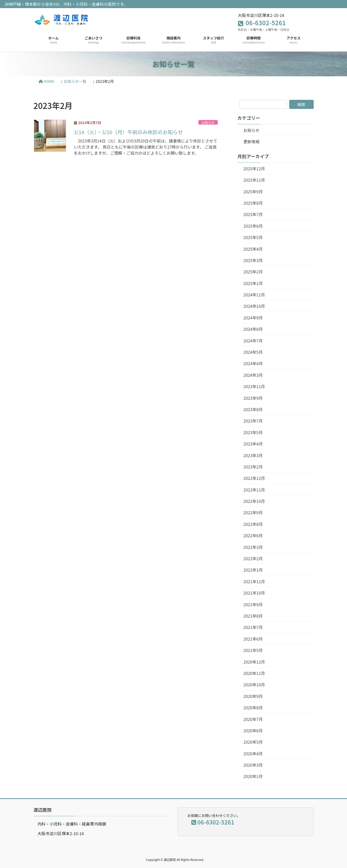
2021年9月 (253, 604)
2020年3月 (253, 765)
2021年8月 (253, 616)
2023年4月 (253, 444)
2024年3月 (253, 375)
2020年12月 (254, 662)
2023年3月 (253, 455)
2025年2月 (253, 272)
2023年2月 (253, 467)
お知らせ (208, 122)
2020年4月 (253, 754)
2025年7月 (253, 214)
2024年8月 (253, 329)
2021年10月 (254, 593)
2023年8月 (253, 409)
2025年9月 (253, 192)
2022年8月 (253, 524)
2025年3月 (253, 260)
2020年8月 (253, 708)
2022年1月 (253, 570)
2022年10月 (254, 501)
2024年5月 (253, 352)
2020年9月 (253, 696)
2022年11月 (254, 490)
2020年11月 (254, 673)
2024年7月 (253, 341)
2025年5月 (253, 237)
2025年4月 (253, 249)
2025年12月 (254, 169)
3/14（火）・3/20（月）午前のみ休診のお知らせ (128, 132)
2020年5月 (253, 742)
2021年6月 (253, 639)
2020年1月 (253, 776)
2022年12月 (254, 478)
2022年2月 (253, 558)
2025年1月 (253, 283)
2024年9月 (253, 318)
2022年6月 (253, 535)
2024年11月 (254, 295)
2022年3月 (253, 547)
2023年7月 (253, 421)
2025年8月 (253, 203)
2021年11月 (254, 581)
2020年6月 (253, 731)
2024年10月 (254, 306)
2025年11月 (254, 180)
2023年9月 (253, 398)
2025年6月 (253, 226)
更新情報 (252, 142)
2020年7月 (253, 719)
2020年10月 (254, 685)
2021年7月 (253, 627)
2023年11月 (254, 386)
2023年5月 (253, 432)
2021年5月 (253, 650)
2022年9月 (253, 512)
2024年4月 (253, 363)
